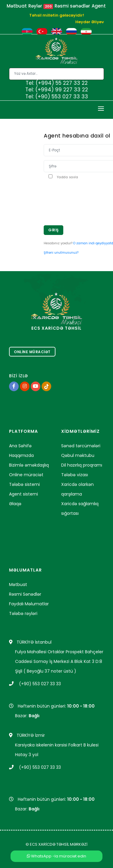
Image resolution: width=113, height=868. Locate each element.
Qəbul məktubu (78, 455)
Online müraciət (26, 475)
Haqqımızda (21, 455)
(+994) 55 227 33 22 (62, 83)
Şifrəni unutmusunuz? (61, 253)
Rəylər (41, 6)
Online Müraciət (32, 352)
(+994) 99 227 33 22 (62, 90)
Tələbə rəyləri (23, 613)
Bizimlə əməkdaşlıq (29, 465)
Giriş (53, 230)
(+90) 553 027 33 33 (62, 97)
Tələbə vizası (75, 475)
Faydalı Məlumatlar (29, 604)
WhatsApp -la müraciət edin (56, 856)
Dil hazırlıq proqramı (82, 465)
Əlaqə (15, 504)
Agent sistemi (24, 494)
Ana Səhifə (20, 446)
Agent (99, 6)
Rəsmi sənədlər (72, 6)
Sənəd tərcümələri (81, 446)
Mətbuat (17, 6)
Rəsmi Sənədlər (25, 594)
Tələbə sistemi (24, 484)
